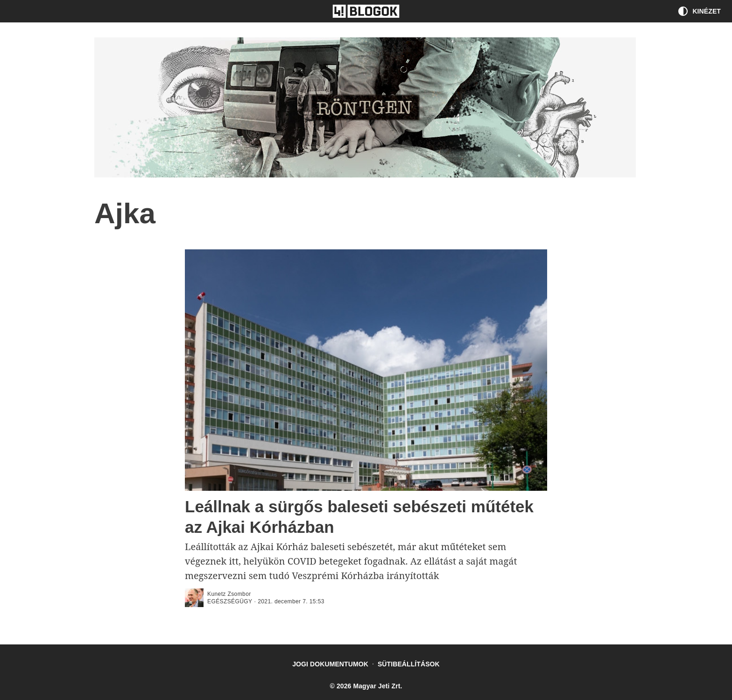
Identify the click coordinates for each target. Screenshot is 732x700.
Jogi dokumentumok (330, 664)
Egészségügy (230, 601)
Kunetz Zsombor (229, 594)
